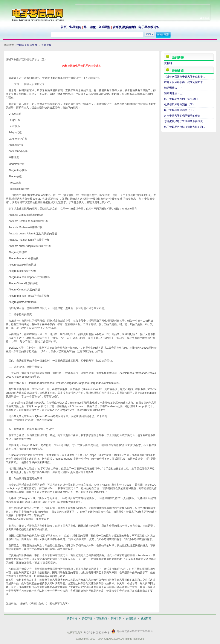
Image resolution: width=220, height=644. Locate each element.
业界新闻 (75, 27)
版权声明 (87, 618)
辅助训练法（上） (174, 93)
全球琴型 (104, 27)
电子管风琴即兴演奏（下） (180, 105)
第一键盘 (90, 27)
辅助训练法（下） (174, 88)
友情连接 (131, 618)
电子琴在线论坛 (149, 27)
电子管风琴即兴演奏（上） (180, 110)
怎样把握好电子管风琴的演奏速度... (185, 121)
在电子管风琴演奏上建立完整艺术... (185, 82)
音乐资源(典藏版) (124, 27)
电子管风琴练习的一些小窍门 (181, 99)
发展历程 (146, 618)
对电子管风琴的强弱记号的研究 (182, 116)
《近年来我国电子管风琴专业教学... (185, 77)
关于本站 (72, 618)
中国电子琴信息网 (27, 45)
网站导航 (116, 618)
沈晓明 (168, 63)
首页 (64, 27)
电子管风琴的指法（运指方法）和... (185, 127)
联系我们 (102, 618)
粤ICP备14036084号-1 (96, 633)
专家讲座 (46, 45)
